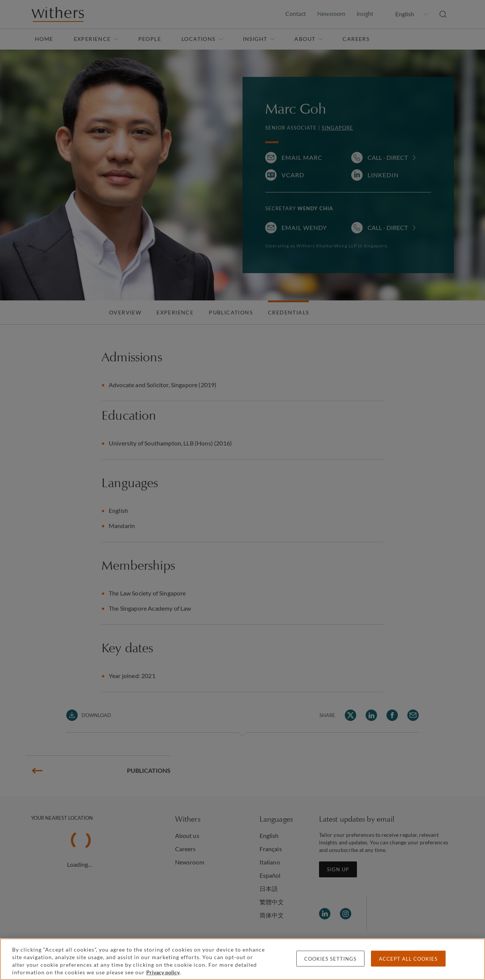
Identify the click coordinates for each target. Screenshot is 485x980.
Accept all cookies (408, 959)
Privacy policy (163, 972)
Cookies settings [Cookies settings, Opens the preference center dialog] (330, 959)
